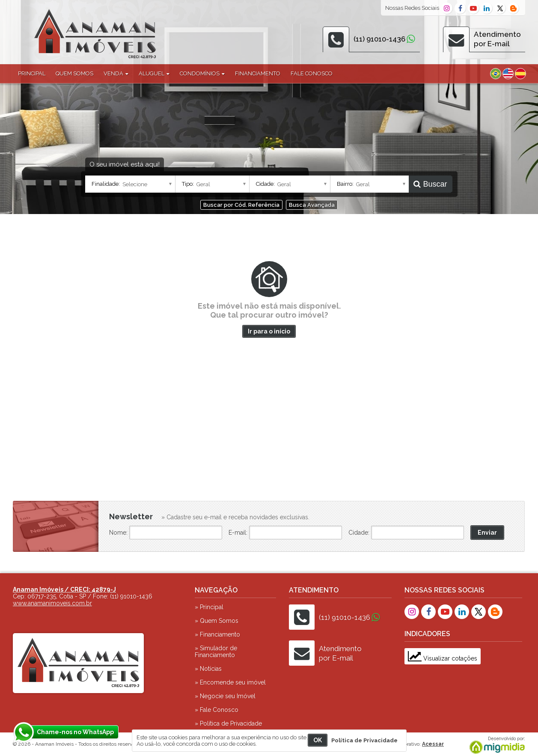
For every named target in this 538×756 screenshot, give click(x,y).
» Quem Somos (217, 621)
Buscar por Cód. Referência (241, 205)
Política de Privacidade (364, 740)
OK (318, 740)
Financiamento (258, 73)
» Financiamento (217, 634)
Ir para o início (269, 331)
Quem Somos (74, 73)
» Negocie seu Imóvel (225, 696)
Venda (116, 73)
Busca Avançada (312, 205)
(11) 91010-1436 (379, 39)
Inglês (508, 74)
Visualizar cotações (443, 658)
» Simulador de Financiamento (216, 652)
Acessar (433, 744)
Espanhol (520, 74)
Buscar (430, 184)
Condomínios (202, 73)
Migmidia (495, 745)
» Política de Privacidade (228, 723)
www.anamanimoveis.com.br (52, 603)
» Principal (209, 607)
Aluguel (154, 73)
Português (496, 74)
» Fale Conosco (217, 710)
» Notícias (208, 669)
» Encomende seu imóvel (230, 682)
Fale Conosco (312, 73)
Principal (32, 73)
